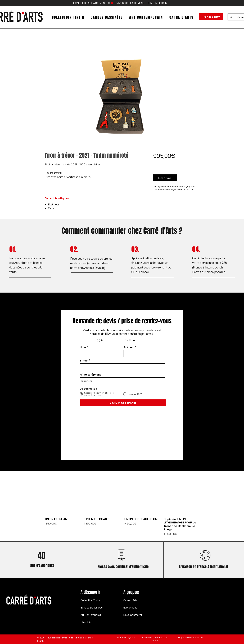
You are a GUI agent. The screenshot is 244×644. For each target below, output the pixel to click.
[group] (122, 507)
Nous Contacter (133, 615)
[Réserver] (165, 178)
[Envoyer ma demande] (123, 403)
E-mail (84, 361)
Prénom (129, 347)
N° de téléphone (91, 375)
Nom (83, 347)
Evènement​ (130, 608)
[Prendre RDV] (211, 17)
